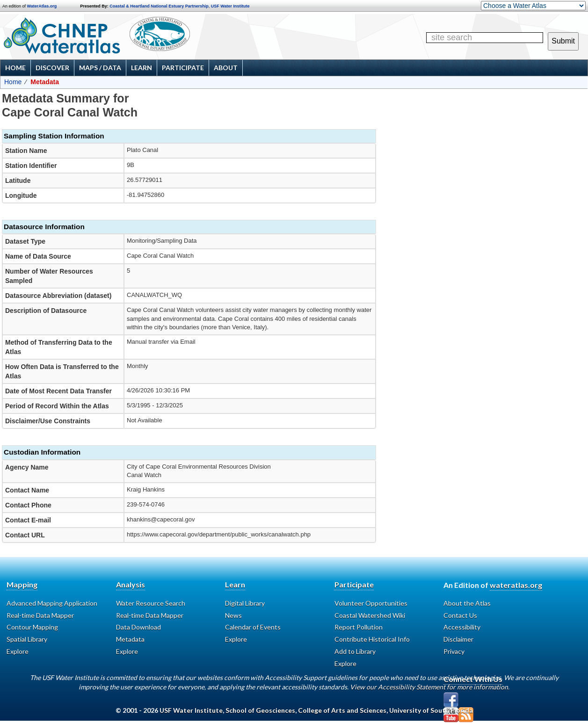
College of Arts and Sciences (342, 710)
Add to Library (355, 651)
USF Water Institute (230, 6)
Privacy (454, 651)
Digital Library (245, 603)
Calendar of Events (253, 627)
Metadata (130, 639)
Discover (52, 68)
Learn (142, 68)
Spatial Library (27, 639)
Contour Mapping (32, 627)
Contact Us (460, 615)
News (233, 615)
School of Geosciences (260, 710)
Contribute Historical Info (372, 639)
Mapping (22, 584)
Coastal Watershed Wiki (370, 615)
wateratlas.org (516, 585)
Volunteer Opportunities (371, 603)
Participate (183, 68)
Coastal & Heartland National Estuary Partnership (159, 6)
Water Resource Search (151, 603)
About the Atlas (467, 603)
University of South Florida (431, 710)
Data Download (138, 627)
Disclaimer (458, 639)
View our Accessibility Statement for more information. (430, 687)
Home (15, 68)
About (226, 68)
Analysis (131, 584)
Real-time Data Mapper (40, 615)
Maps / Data (100, 68)
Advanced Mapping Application (52, 603)
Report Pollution (359, 627)
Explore (18, 651)
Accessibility (462, 627)
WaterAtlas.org (42, 6)
